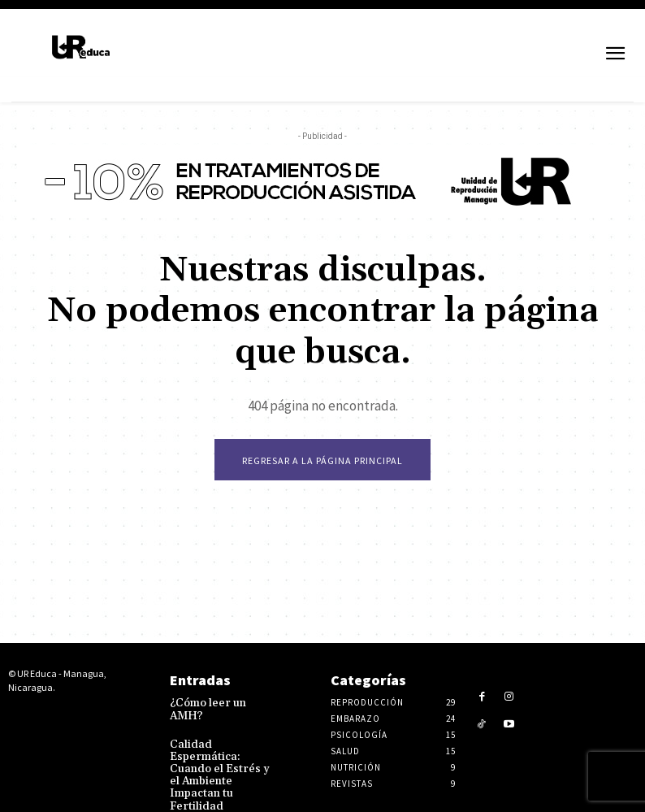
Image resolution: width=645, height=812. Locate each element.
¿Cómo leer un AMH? (219, 704)
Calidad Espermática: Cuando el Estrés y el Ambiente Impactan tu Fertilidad (221, 758)
